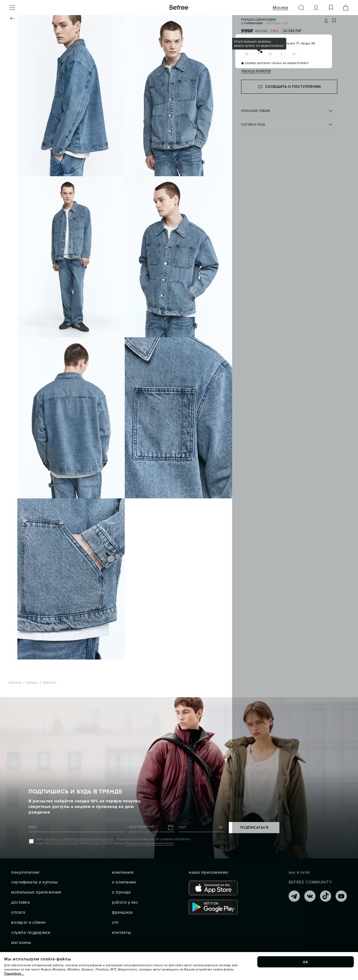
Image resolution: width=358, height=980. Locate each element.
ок (306, 962)
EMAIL (33, 827)
